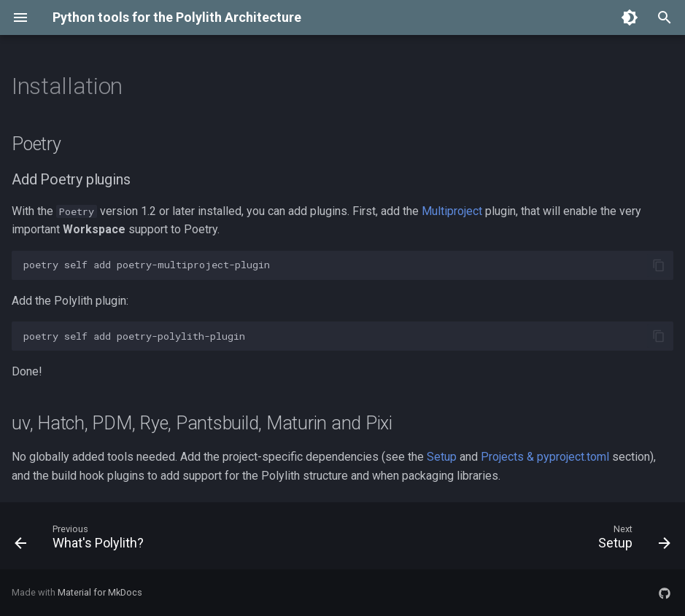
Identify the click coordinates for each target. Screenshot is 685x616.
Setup (442, 457)
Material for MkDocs (100, 592)
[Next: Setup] (631, 540)
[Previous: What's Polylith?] (83, 540)
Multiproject (452, 211)
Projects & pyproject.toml (545, 457)
